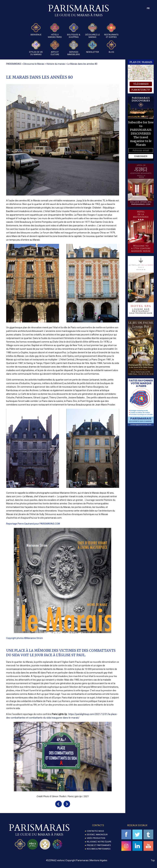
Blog (111, 47)
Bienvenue (36, 30)
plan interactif (141, 90)
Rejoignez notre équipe (99, 842)
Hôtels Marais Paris (55, 31)
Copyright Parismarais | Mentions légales (86, 860)
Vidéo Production (96, 838)
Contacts (98, 825)
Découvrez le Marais (92, 31)
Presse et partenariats (99, 845)
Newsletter (93, 47)
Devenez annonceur (97, 835)
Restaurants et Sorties (111, 31)
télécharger (141, 84)
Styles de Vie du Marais (36, 48)
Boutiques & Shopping (74, 31)
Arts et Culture (55, 48)
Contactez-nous (95, 831)
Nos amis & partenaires (99, 849)
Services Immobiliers (74, 48)
